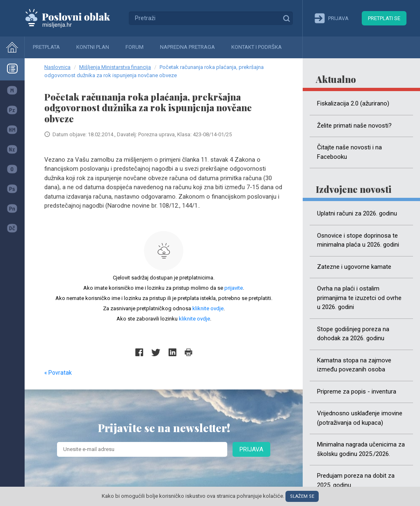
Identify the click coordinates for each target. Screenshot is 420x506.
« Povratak (58, 373)
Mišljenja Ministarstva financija (115, 67)
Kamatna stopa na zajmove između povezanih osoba (354, 365)
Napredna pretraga (187, 47)
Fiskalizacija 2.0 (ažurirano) (353, 103)
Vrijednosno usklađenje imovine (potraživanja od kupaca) (360, 418)
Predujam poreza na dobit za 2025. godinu (356, 480)
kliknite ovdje (208, 308)
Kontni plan (93, 47)
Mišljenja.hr (74, 18)
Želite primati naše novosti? (354, 126)
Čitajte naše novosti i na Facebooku (349, 152)
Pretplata (46, 47)
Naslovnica (57, 67)
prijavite (234, 288)
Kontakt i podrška (257, 47)
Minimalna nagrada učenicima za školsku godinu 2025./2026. (361, 449)
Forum (135, 47)
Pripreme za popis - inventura (357, 392)
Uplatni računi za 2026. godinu (357, 213)
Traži (286, 18)
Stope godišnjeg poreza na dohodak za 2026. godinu (353, 334)
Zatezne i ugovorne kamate (354, 267)
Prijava (251, 449)
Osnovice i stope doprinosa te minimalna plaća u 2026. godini (358, 240)
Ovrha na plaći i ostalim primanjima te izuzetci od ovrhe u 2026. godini (359, 298)
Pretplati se (384, 18)
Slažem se (302, 496)
